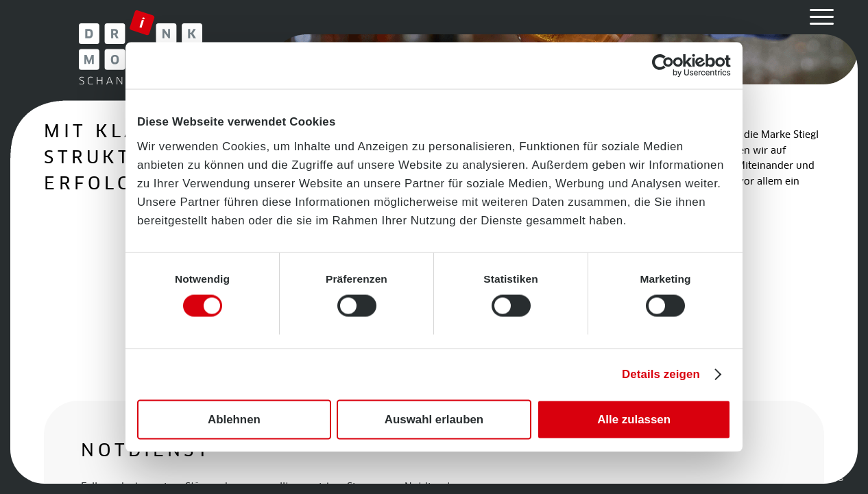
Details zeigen (661, 374)
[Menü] (817, 17)
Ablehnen (234, 420)
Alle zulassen (634, 420)
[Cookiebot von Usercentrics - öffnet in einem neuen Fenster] (671, 65)
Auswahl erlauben (434, 420)
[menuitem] (817, 17)
